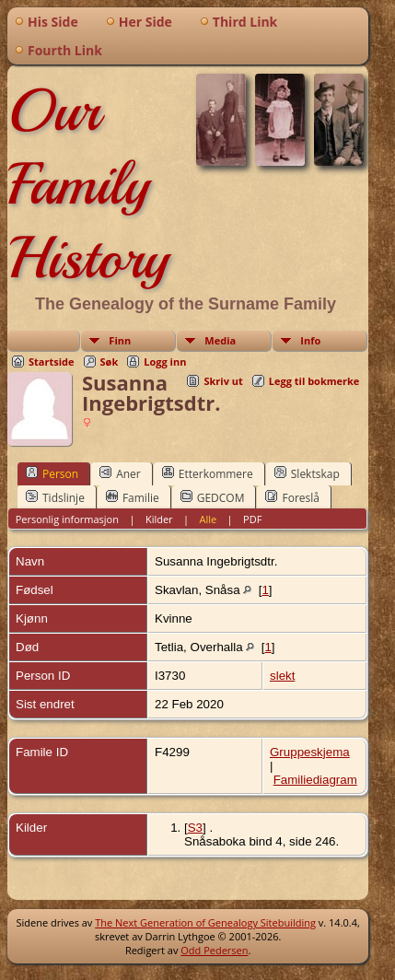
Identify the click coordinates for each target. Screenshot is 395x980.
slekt (282, 676)
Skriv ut (223, 381)
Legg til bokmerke (314, 381)
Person (52, 473)
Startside (52, 362)
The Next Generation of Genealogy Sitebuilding (205, 922)
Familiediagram (315, 780)
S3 (195, 828)
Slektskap (307, 473)
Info (310, 340)
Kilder (159, 519)
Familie (133, 497)
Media (220, 340)
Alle (209, 519)
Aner (120, 473)
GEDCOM (213, 497)
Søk (110, 362)
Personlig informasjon (67, 519)
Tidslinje (55, 497)
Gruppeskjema (310, 752)
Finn (120, 340)
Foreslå (292, 497)
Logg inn (165, 362)
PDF (252, 519)
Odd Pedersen (214, 950)
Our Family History (88, 184)
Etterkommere (208, 473)
